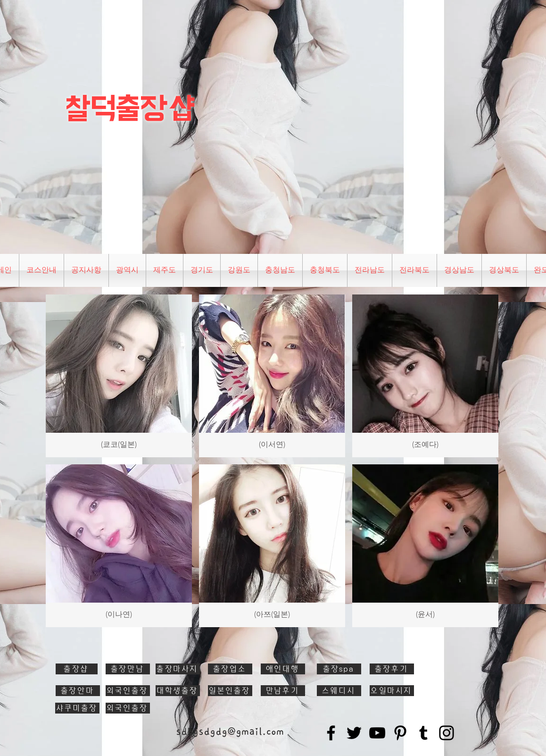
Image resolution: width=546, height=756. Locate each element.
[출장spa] (339, 669)
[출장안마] (78, 691)
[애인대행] (283, 669)
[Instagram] (447, 733)
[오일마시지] (392, 691)
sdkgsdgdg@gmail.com (230, 731)
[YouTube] (377, 733)
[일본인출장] (230, 691)
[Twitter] (354, 733)
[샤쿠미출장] (77, 708)
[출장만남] (128, 669)
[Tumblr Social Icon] (423, 733)
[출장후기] (392, 669)
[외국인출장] (128, 691)
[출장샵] (77, 669)
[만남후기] (283, 691)
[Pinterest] (400, 733)
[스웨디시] (339, 691)
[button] (127, 270)
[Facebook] (331, 733)
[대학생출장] (178, 691)
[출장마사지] (178, 669)
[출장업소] (230, 669)
